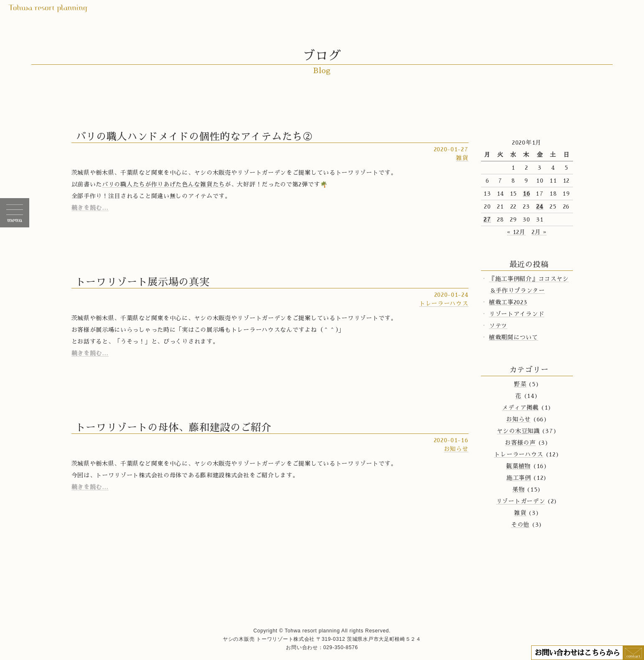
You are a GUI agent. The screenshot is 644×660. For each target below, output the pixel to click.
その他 (520, 525)
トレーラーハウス (444, 303)
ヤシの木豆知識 (518, 431)
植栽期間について (514, 337)
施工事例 (519, 478)
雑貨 (462, 158)
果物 (518, 489)
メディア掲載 (520, 408)
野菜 (520, 384)
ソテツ (498, 326)
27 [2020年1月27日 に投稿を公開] (487, 219)
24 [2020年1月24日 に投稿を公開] (540, 206)
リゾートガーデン (521, 501)
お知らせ (456, 449)
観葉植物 (518, 466)
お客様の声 (520, 443)
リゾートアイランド (517, 314)
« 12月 (516, 232)
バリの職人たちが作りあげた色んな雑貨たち (163, 184)
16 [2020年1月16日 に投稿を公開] (526, 194)
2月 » (539, 232)
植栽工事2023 (508, 302)
